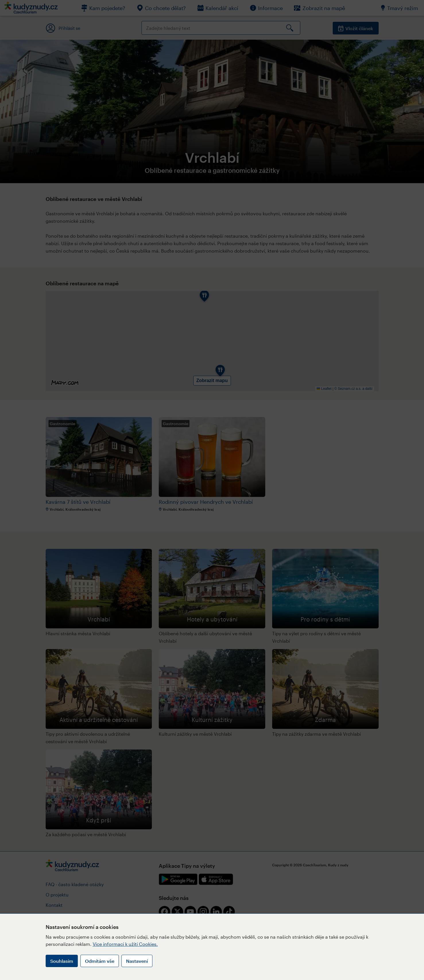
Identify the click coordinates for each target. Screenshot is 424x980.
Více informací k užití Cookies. (125, 944)
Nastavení (137, 961)
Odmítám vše (100, 961)
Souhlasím (62, 961)
